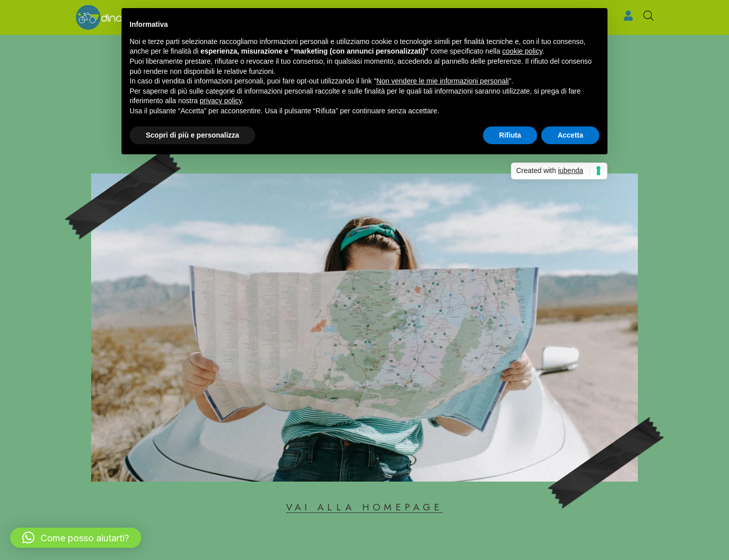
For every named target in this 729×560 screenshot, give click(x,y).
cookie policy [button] (522, 51)
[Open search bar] (649, 16)
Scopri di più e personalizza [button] (192, 135)
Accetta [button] (570, 135)
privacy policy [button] (221, 101)
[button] (76, 538)
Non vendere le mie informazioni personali (442, 81)
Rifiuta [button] (510, 135)
